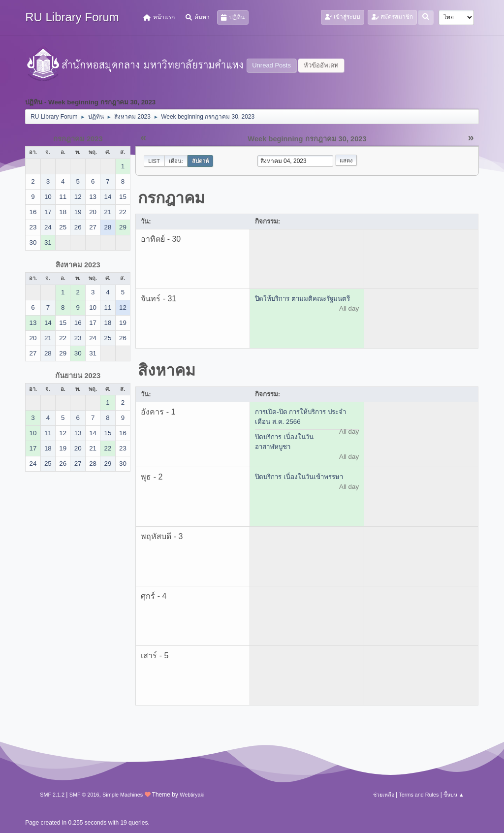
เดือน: (176, 161)
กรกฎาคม (171, 198)
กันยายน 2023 (78, 376)
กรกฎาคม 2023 (78, 139)
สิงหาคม (167, 370)
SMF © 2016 (84, 795)
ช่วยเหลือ (384, 795)
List (154, 161)
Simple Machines (123, 795)
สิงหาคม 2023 (78, 265)
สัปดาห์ (200, 161)
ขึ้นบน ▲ (454, 795)
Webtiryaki (192, 795)
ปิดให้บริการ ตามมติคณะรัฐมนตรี (302, 299)
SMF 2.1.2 (52, 795)
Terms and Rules (419, 795)
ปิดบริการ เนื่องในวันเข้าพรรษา (299, 477)
